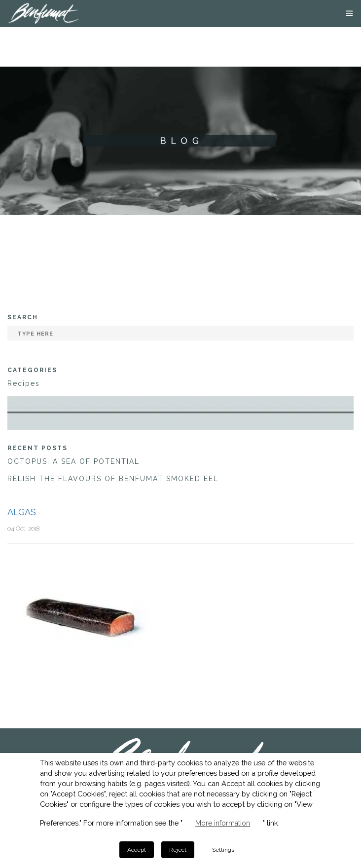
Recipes (24, 383)
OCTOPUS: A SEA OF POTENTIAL (73, 461)
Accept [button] (137, 850)
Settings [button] (223, 850)
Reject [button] (178, 850)
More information (223, 823)
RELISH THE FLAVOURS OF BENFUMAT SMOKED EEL (113, 479)
